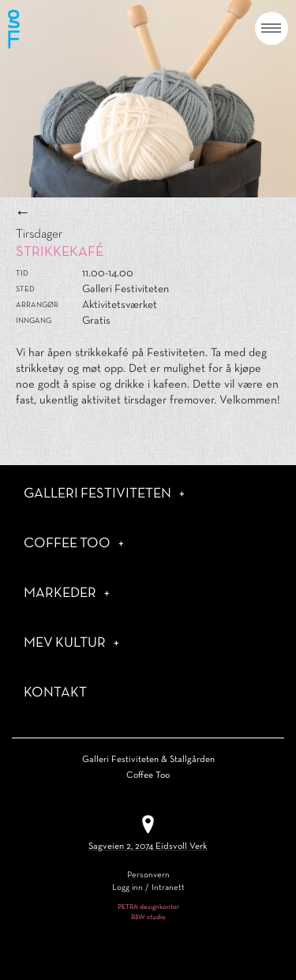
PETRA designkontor (148, 907)
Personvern (148, 875)
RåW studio (148, 918)
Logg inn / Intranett (148, 888)
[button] (272, 28)
